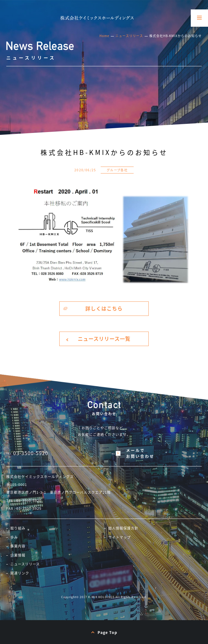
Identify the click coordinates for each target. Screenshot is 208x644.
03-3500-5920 (31, 453)
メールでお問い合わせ (140, 453)
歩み (14, 537)
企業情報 (18, 555)
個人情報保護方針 (123, 528)
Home (104, 36)
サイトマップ (120, 537)
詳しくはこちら (104, 308)
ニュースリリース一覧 (104, 339)
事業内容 (18, 546)
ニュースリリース (129, 36)
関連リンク (20, 573)
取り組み (18, 528)
